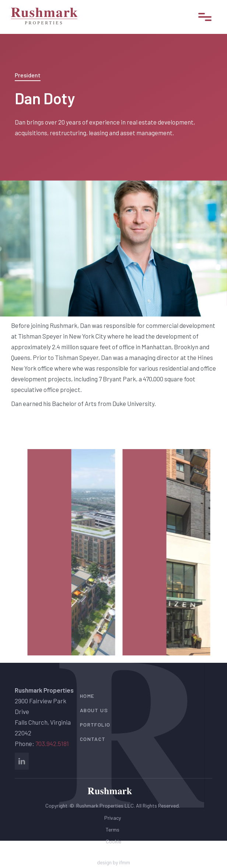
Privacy (113, 818)
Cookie (113, 841)
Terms (113, 829)
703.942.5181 (52, 743)
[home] (44, 17)
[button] (205, 17)
